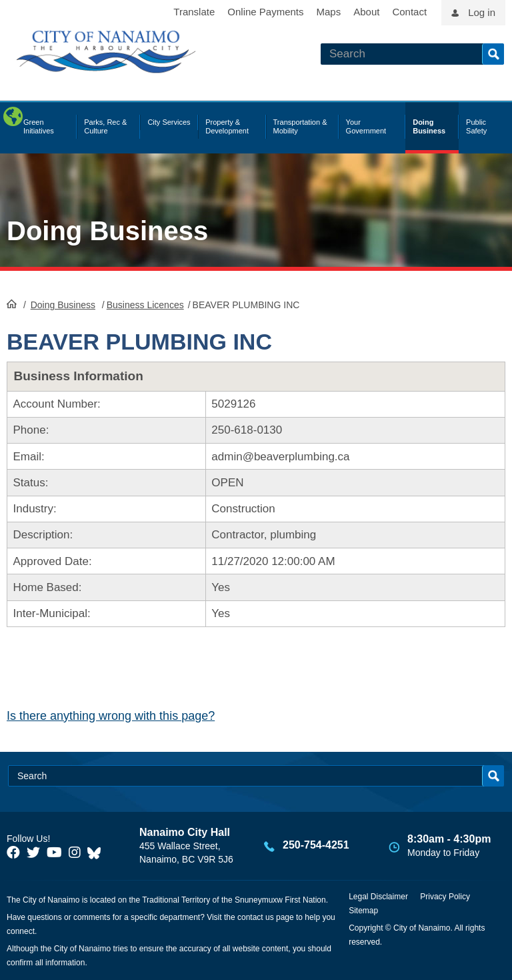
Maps (329, 12)
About (366, 12)
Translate (194, 12)
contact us (256, 917)
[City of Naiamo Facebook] (13, 853)
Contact (409, 12)
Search (493, 54)
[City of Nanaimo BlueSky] (97, 853)
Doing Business (107, 231)
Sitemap (363, 911)
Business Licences (145, 305)
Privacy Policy (445, 897)
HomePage (12, 304)
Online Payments (265, 12)
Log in (482, 12)
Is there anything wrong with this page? (111, 716)
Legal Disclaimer (378, 897)
